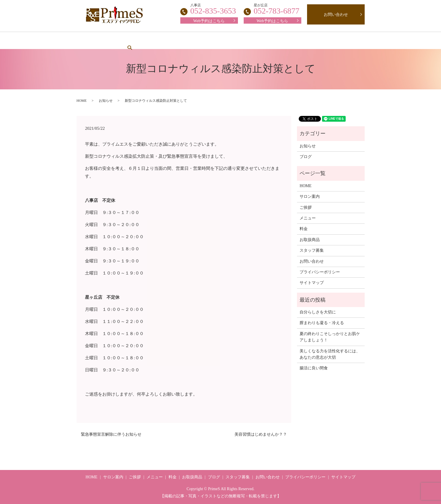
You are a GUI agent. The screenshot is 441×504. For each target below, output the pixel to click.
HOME (96, 41)
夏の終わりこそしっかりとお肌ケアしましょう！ (330, 337)
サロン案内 (128, 41)
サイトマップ (312, 283)
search (342, 40)
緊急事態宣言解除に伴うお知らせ (111, 434)
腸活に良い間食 (314, 368)
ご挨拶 (160, 41)
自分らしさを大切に (318, 312)
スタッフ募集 (248, 41)
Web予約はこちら (272, 21)
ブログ (317, 41)
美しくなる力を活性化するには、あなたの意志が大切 (330, 354)
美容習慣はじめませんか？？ (261, 434)
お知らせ (106, 101)
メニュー (189, 41)
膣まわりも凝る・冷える (322, 323)
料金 (216, 41)
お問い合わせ (336, 15)
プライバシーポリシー (320, 272)
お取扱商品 (285, 41)
